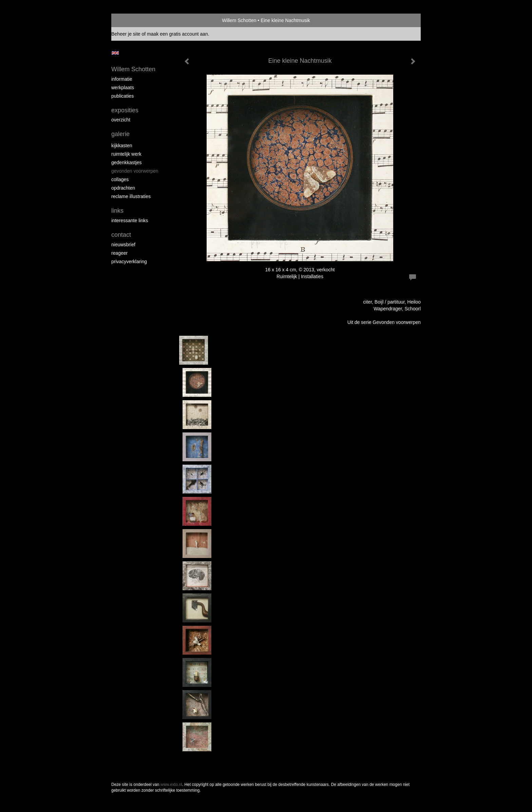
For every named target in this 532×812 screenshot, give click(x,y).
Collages (120, 179)
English (115, 53)
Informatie (122, 79)
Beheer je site (126, 34)
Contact (121, 235)
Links (117, 211)
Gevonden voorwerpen (135, 171)
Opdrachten (123, 188)
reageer (119, 253)
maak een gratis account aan (177, 34)
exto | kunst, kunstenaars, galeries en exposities (130, 20)
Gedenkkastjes (127, 162)
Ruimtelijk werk (126, 154)
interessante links (130, 220)
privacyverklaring (129, 262)
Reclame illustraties (131, 196)
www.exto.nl (171, 785)
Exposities (125, 110)
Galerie (120, 134)
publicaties (122, 96)
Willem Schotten (239, 20)
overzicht (121, 120)
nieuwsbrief (123, 245)
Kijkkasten (122, 146)
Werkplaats (123, 88)
